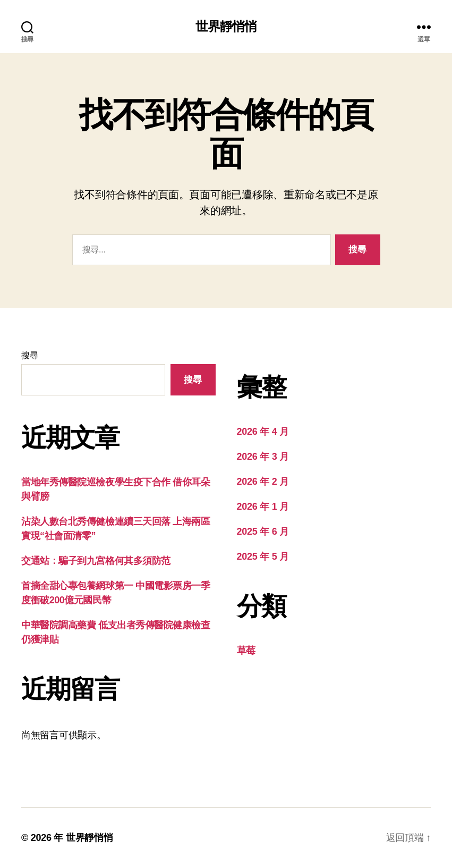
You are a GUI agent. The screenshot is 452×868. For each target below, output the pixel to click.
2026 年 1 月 (263, 507)
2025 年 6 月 (263, 532)
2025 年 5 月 (263, 557)
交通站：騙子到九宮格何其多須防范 (96, 561)
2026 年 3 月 (263, 457)
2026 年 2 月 (263, 482)
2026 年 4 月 (263, 432)
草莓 (246, 651)
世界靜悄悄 (226, 27)
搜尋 (29, 355)
